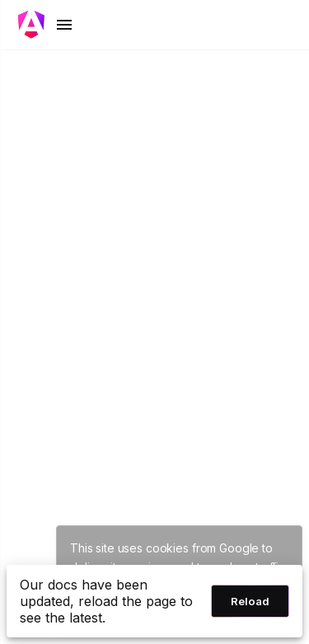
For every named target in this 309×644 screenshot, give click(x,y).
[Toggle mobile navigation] (46, 25)
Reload (250, 601)
